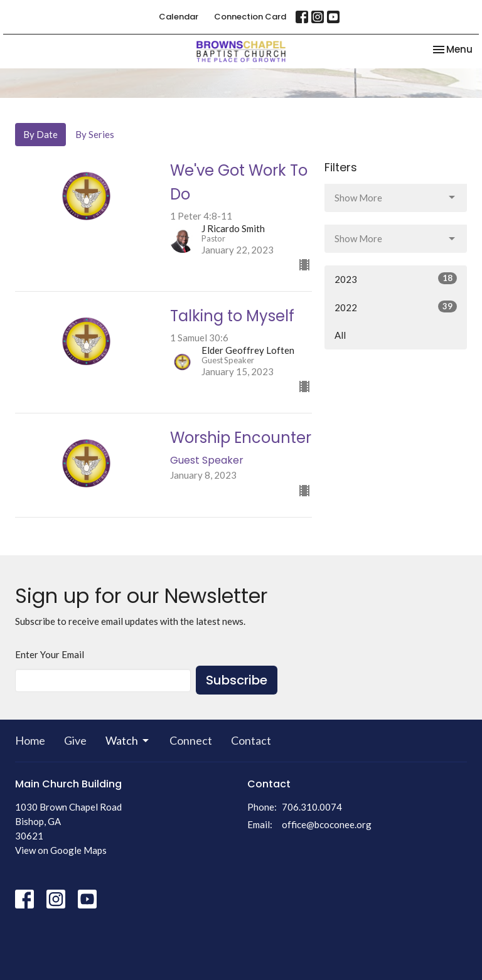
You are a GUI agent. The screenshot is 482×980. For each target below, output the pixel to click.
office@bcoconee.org (327, 824)
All (340, 335)
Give (75, 740)
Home (30, 740)
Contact (251, 740)
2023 (396, 279)
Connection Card (250, 17)
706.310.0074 (312, 807)
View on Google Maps (61, 850)
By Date (40, 134)
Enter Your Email (50, 654)
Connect (191, 740)
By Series (95, 134)
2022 (396, 307)
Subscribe (237, 680)
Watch (128, 740)
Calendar (179, 17)
